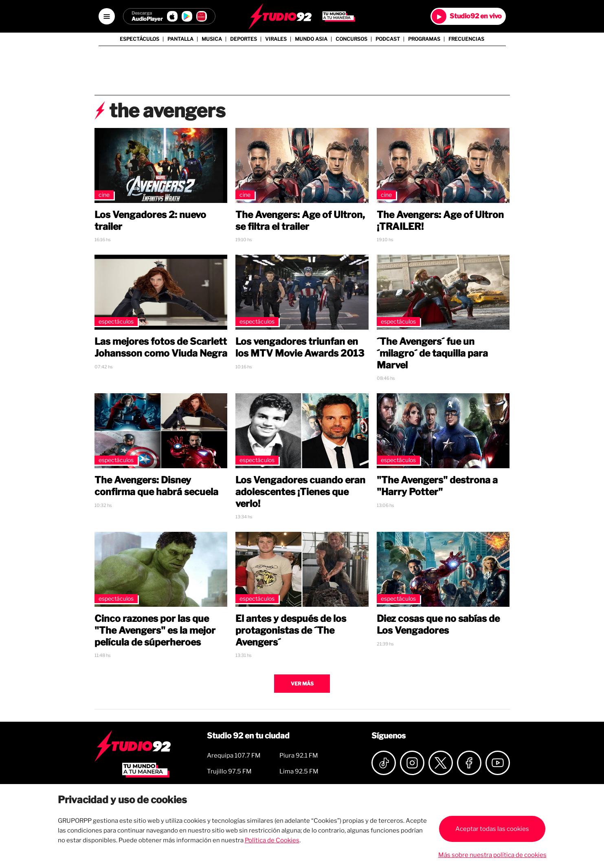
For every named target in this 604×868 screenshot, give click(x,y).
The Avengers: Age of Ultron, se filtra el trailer (300, 221)
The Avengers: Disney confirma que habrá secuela (156, 486)
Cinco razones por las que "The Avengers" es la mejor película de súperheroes (155, 630)
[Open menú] (107, 16)
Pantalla (180, 39)
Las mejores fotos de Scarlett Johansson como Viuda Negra (161, 347)
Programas (424, 39)
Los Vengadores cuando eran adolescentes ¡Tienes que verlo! (300, 492)
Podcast (388, 39)
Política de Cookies (272, 840)
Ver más (302, 684)
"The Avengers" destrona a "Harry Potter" (437, 486)
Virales (276, 39)
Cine (104, 195)
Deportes (244, 39)
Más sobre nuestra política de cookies (492, 855)
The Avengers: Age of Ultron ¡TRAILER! (440, 221)
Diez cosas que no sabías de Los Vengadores (438, 625)
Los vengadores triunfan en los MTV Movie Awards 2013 (300, 347)
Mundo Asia (311, 39)
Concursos (351, 39)
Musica (212, 39)
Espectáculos (139, 39)
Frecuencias (466, 39)
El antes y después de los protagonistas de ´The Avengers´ (291, 630)
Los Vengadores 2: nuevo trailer (150, 221)
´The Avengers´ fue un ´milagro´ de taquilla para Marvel (432, 353)
